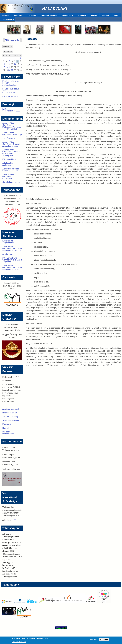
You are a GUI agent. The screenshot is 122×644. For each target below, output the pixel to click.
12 (9, 64)
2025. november (12, 40)
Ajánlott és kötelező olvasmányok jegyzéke (12, 170)
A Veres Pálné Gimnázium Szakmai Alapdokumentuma (11, 144)
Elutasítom (104, 640)
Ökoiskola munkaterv (11, 182)
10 (4, 64)
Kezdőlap (5, 16)
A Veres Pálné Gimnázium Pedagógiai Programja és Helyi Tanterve (12, 126)
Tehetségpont (7, 20)
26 (9, 70)
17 (4, 67)
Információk (32, 16)
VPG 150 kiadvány (10, 417)
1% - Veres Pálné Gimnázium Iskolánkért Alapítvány (12, 260)
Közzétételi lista (9, 159)
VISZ (116, 16)
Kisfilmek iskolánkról (11, 96)
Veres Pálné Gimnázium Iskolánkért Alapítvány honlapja (12, 267)
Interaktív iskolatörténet (8, 433)
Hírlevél (6, 428)
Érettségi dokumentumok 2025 (11, 110)
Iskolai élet (18, 16)
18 (7, 67)
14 (15, 64)
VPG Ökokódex (9, 138)
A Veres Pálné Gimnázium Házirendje (12, 134)
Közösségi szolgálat (49, 16)
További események (11, 420)
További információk (19, 643)
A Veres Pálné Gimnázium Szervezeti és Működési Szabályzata (12, 153)
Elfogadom (94, 640)
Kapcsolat (105, 15)
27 (12, 70)
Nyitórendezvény (9, 413)
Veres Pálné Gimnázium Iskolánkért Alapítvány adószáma (12, 248)
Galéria (94, 16)
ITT (14, 520)
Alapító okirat (8, 254)
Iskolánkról (82, 16)
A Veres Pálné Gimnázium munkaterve (8, 176)
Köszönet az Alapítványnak (8, 242)
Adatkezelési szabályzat (8, 164)
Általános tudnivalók (11, 409)
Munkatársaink (67, 16)
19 (9, 67)
